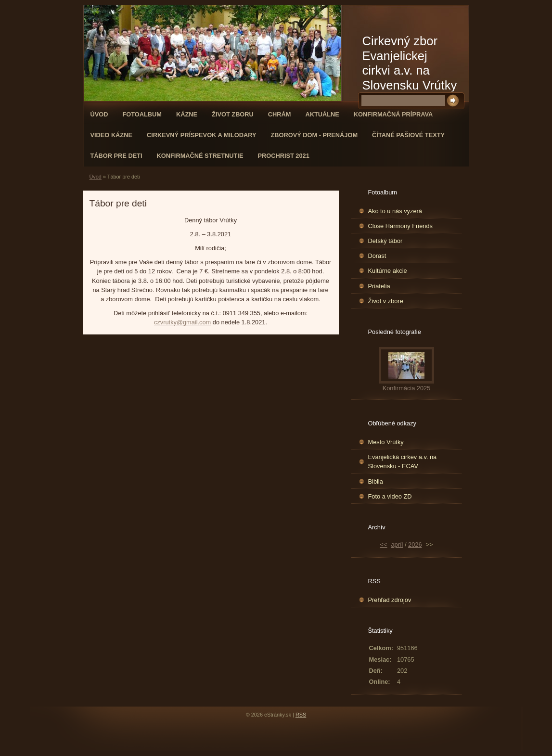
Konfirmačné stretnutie (200, 156)
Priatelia (379, 286)
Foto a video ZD (390, 496)
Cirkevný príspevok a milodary (202, 135)
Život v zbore (386, 301)
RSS (301, 715)
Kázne (187, 114)
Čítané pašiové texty (408, 135)
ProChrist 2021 (283, 156)
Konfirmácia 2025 (407, 388)
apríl (397, 545)
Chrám (280, 114)
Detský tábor (385, 241)
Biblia (376, 481)
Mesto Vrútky (386, 442)
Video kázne (111, 135)
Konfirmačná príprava (393, 114)
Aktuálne (322, 114)
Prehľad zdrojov (390, 600)
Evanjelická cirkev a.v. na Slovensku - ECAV (403, 461)
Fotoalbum (142, 114)
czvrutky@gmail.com (182, 322)
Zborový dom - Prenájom (315, 135)
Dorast (377, 256)
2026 (415, 545)
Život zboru (233, 114)
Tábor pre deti (116, 156)
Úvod (99, 114)
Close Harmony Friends (400, 226)
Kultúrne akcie (388, 271)
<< (384, 545)
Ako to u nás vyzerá (395, 211)
